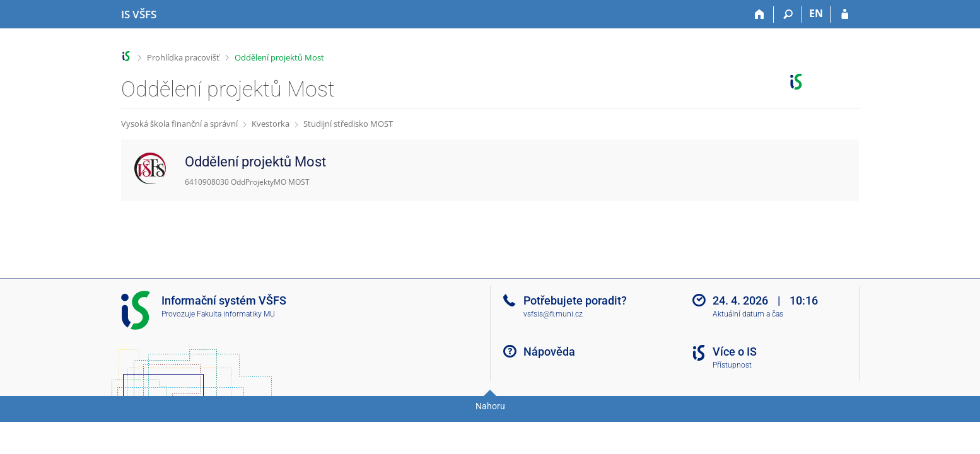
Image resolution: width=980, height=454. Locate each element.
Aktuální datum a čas (748, 314)
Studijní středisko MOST (348, 124)
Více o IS (735, 352)
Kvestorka (271, 124)
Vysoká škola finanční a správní (179, 124)
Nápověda (549, 352)
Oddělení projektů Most (279, 57)
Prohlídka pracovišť (183, 57)
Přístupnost (732, 365)
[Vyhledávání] (788, 15)
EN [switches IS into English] (816, 13)
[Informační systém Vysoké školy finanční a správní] (139, 15)
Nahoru (490, 406)
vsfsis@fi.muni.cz (553, 314)
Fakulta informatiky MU (236, 314)
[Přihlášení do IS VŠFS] (845, 15)
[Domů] (760, 15)
